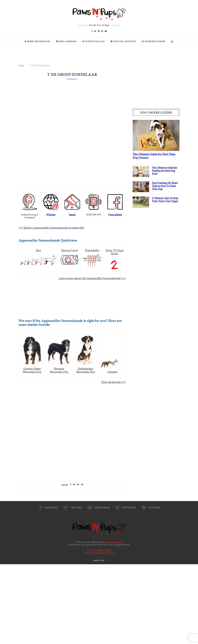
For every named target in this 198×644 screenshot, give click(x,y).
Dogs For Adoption (123, 41)
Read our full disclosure (112, 542)
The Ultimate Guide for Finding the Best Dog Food (165, 171)
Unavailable (115, 215)
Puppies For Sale (94, 41)
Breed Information (37, 41)
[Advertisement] (72, 410)
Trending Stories (154, 41)
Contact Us (91, 550)
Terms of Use (97, 553)
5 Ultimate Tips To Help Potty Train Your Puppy (165, 200)
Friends (108, 550)
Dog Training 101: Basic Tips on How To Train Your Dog (165, 186)
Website (51, 215)
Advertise (101, 550)
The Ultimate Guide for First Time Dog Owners (154, 156)
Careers (87, 553)
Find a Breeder (66, 41)
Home (21, 65)
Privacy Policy (108, 553)
